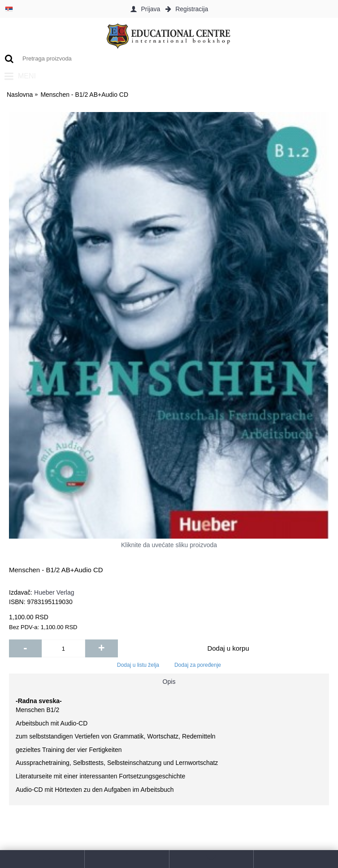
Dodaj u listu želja (138, 665)
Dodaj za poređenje (198, 665)
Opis (169, 682)
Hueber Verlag (54, 592)
